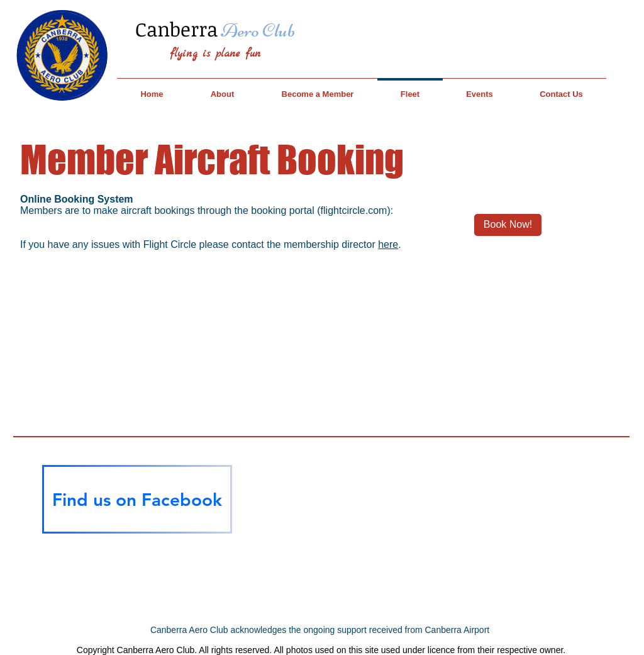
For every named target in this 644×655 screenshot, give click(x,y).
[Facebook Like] (137, 557)
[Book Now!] (508, 225)
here (388, 244)
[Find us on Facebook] (137, 499)
